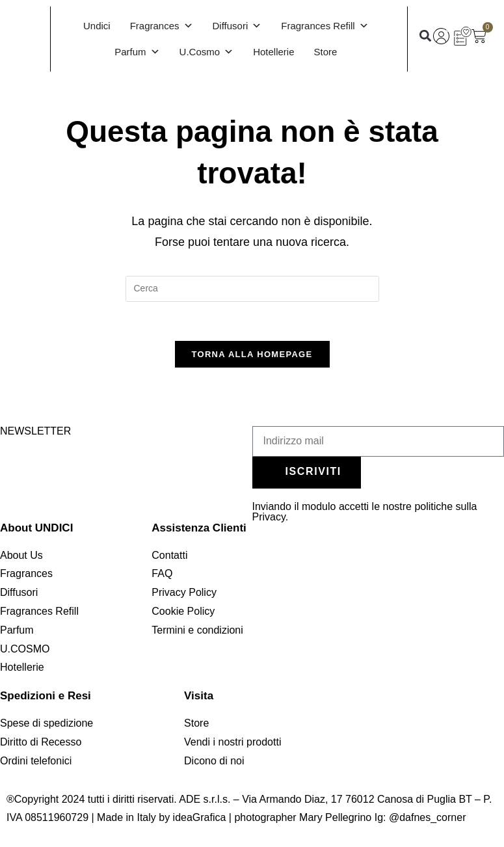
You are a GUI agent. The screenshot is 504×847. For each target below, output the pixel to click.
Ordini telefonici (36, 761)
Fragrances (162, 26)
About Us (21, 555)
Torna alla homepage (252, 354)
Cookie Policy (183, 611)
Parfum (137, 52)
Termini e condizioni (197, 630)
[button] (425, 36)
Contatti (169, 555)
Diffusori (237, 26)
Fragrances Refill (325, 26)
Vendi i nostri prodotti (232, 742)
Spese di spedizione (46, 723)
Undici (97, 26)
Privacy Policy (184, 592)
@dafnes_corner (428, 817)
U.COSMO (25, 649)
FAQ (162, 573)
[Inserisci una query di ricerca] (252, 289)
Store (326, 52)
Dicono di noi (214, 761)
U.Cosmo (207, 52)
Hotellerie (273, 52)
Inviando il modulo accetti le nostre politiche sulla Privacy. (365, 512)
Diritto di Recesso (41, 742)
